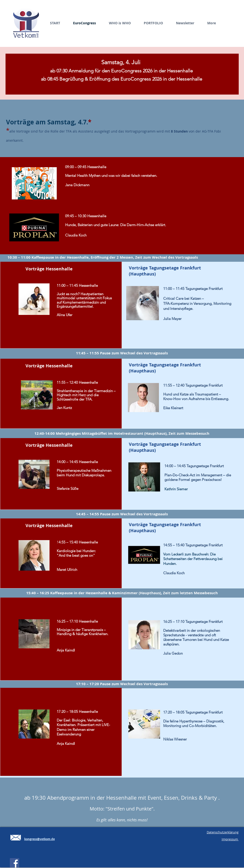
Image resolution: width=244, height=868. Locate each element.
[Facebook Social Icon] (15, 863)
